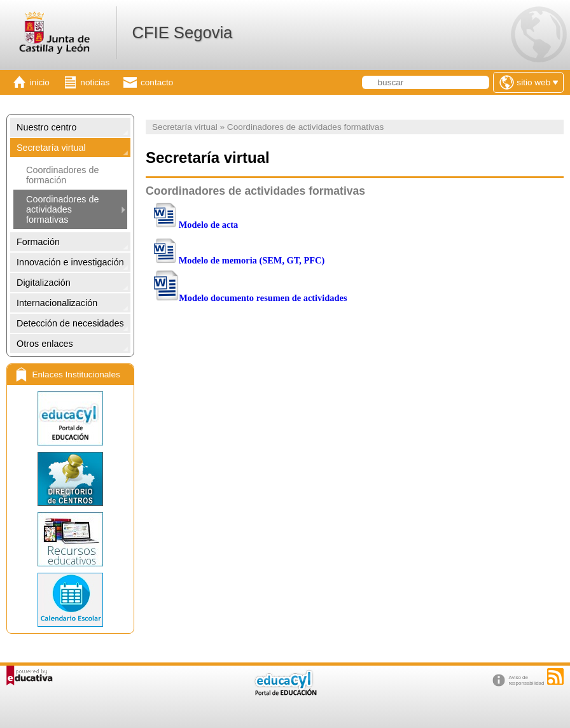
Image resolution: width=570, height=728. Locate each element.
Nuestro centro (46, 127)
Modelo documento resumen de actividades (263, 298)
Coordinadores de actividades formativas (62, 209)
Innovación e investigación (70, 262)
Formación (38, 242)
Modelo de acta (209, 225)
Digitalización (44, 283)
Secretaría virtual (51, 148)
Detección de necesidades (70, 323)
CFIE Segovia (182, 32)
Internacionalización (57, 303)
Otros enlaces (45, 344)
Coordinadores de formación (62, 175)
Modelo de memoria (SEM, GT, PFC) (252, 260)
